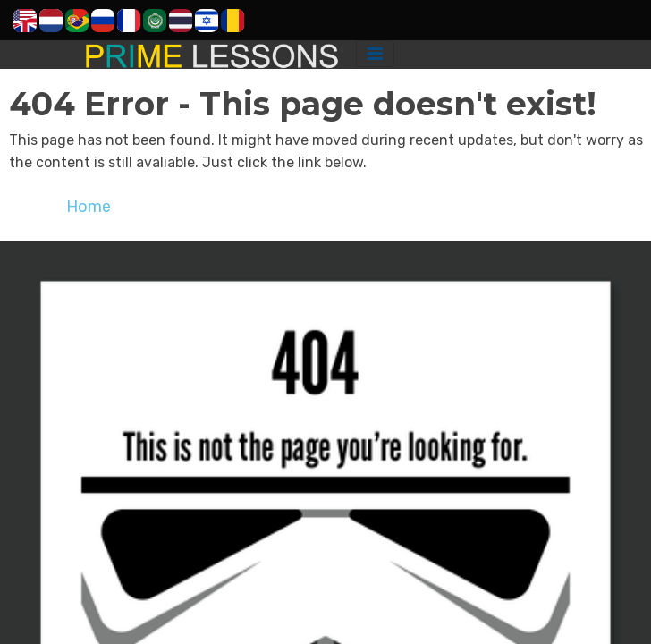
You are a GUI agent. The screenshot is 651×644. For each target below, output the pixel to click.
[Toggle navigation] (375, 54)
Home (89, 207)
